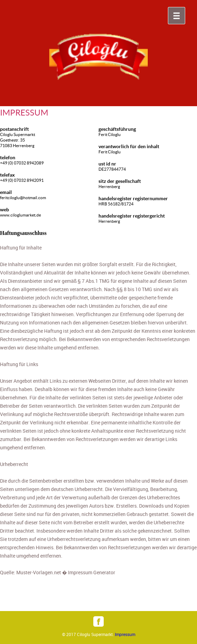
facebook (98, 621)
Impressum (125, 634)
